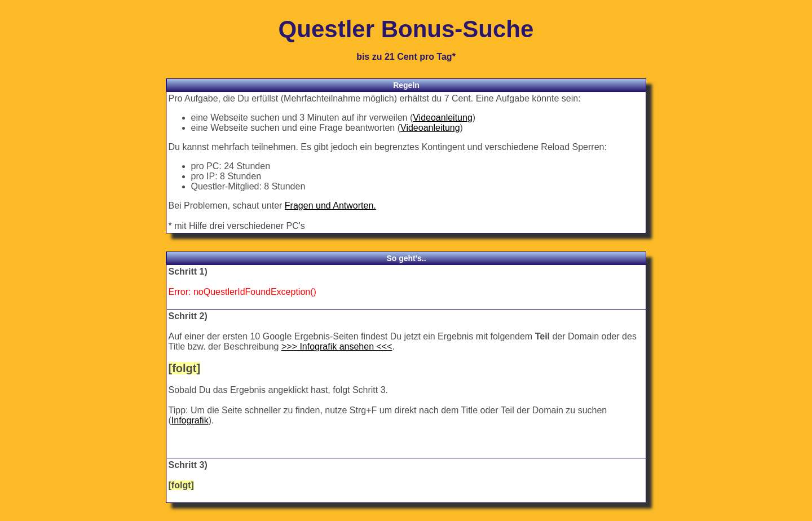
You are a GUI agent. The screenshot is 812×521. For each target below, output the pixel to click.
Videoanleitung (443, 118)
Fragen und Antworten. (330, 206)
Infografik (190, 420)
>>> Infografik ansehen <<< (337, 346)
